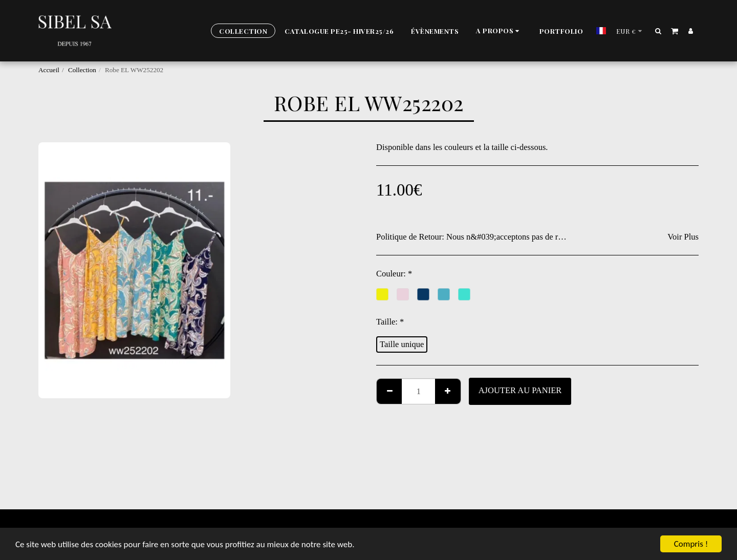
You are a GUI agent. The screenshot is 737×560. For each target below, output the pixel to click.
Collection (82, 70)
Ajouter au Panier (520, 390)
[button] (499, 31)
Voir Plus (683, 237)
